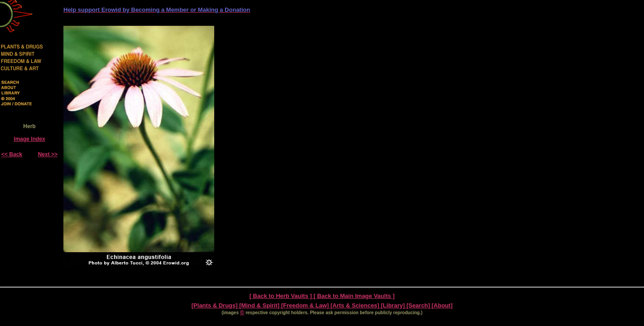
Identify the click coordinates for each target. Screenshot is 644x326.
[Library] (394, 305)
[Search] (419, 305)
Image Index (29, 139)
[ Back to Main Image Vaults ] (354, 296)
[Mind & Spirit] (260, 305)
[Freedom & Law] (306, 305)
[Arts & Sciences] (356, 305)
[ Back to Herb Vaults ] (282, 296)
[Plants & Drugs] (215, 305)
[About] (442, 305)
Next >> (48, 154)
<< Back (12, 154)
